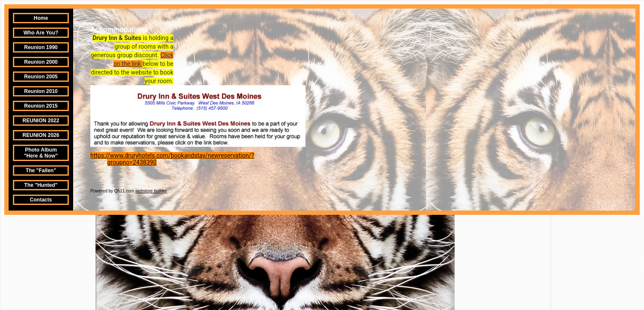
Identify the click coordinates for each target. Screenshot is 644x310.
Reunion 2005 (41, 77)
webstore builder (151, 191)
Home (41, 18)
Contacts (41, 200)
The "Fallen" (41, 170)
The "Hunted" (41, 185)
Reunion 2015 (41, 106)
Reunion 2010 (41, 91)
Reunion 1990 (41, 47)
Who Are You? (41, 33)
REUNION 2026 (41, 135)
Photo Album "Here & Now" (41, 153)
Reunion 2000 (41, 62)
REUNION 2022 (41, 121)
